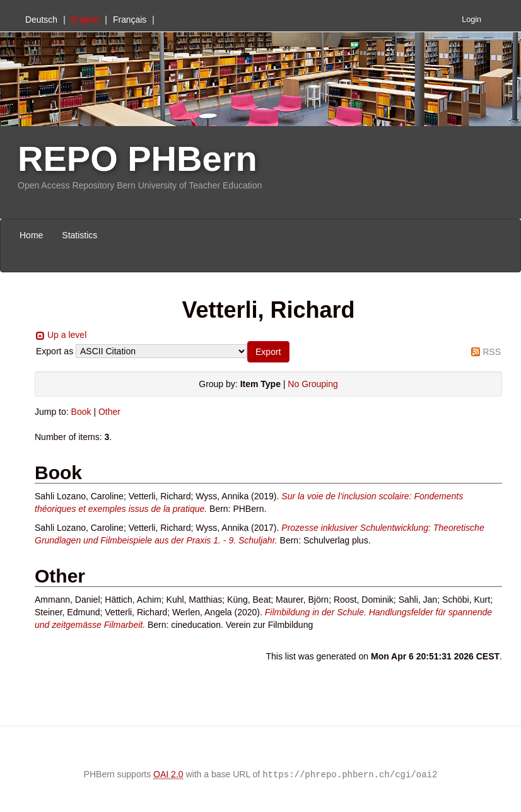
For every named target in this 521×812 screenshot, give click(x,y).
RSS (492, 352)
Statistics (79, 235)
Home (31, 235)
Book (81, 412)
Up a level (67, 335)
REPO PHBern (138, 159)
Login (471, 20)
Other (109, 412)
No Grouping (313, 384)
